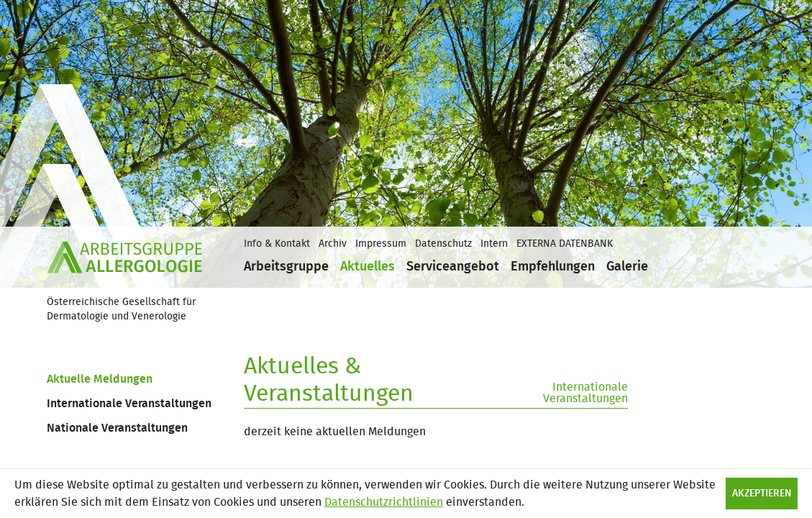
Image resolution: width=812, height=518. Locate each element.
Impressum (381, 244)
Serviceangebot (453, 267)
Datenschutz (443, 244)
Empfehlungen (553, 267)
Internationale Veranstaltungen (129, 404)
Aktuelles (368, 267)
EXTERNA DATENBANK (565, 244)
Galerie (627, 267)
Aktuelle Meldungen (100, 379)
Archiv (333, 244)
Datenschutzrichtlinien (384, 502)
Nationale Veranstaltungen (117, 428)
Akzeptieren (762, 494)
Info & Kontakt (277, 244)
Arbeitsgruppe (286, 267)
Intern (494, 244)
